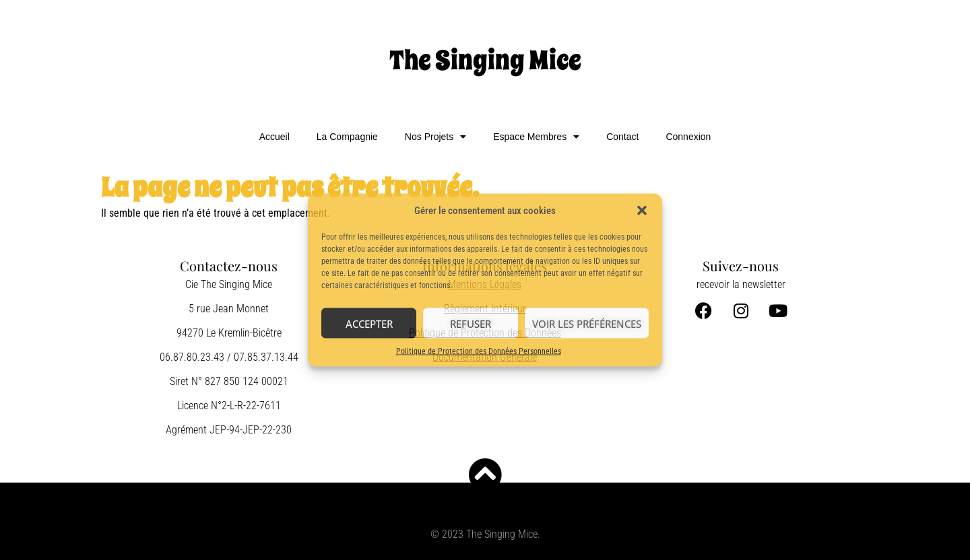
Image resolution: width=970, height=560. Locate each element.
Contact (622, 137)
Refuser (471, 323)
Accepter (369, 323)
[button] (642, 211)
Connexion (688, 137)
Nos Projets (435, 137)
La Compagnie (347, 137)
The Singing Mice (485, 60)
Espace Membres (536, 137)
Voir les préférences (587, 323)
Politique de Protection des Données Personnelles (479, 351)
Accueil (274, 137)
